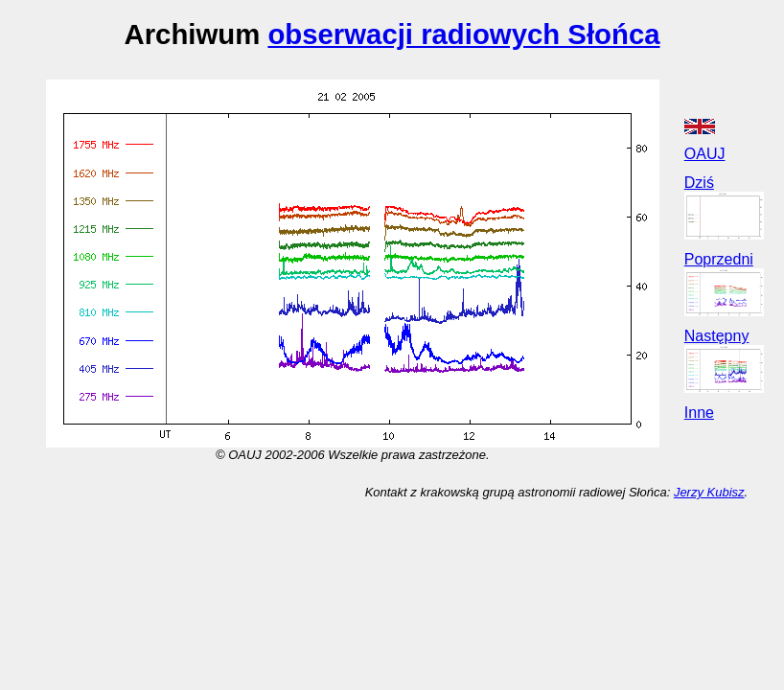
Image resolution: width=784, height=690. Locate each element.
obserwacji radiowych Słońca (463, 34)
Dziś (699, 183)
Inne (699, 413)
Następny (717, 336)
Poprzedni (719, 259)
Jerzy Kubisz (709, 492)
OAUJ (705, 154)
